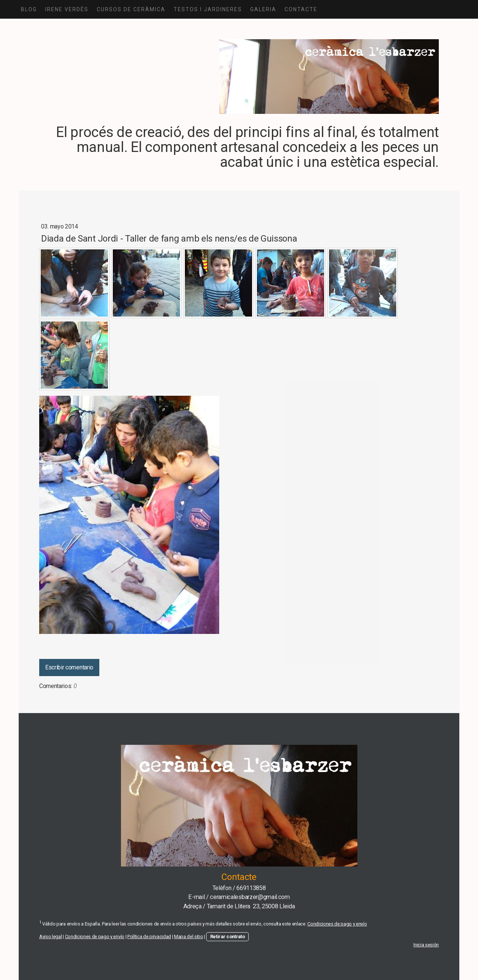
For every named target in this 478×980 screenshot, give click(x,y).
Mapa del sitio (189, 937)
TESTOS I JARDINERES (208, 9)
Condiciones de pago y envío (337, 924)
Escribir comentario (69, 667)
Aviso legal (50, 937)
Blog (29, 9)
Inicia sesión (426, 945)
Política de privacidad (149, 937)
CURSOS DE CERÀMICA (131, 9)
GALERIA (263, 9)
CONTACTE (301, 9)
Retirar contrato (228, 937)
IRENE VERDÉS (67, 9)
